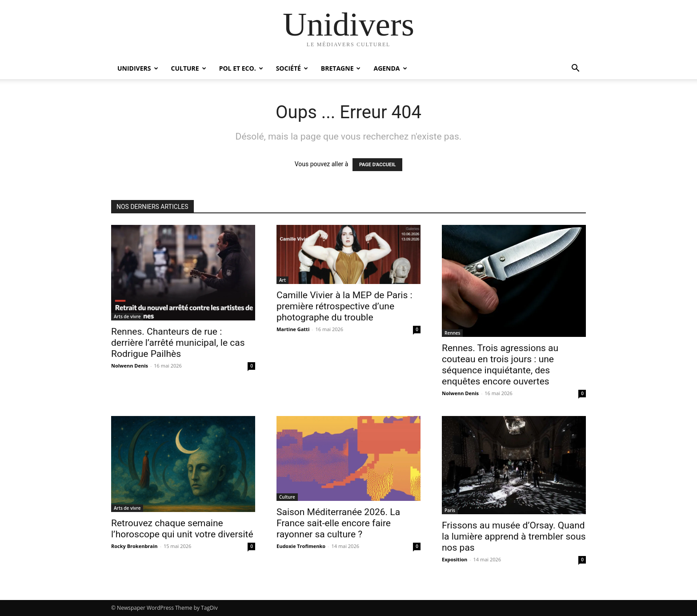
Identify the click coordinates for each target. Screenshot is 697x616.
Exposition (455, 559)
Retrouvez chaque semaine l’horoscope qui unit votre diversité (182, 529)
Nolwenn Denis (130, 366)
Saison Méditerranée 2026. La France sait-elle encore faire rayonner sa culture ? (338, 523)
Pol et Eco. (241, 68)
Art (282, 280)
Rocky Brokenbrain (134, 546)
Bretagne (341, 68)
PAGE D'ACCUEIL (378, 165)
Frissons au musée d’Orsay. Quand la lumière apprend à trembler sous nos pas (514, 536)
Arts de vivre (127, 316)
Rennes (452, 333)
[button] (575, 69)
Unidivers (138, 68)
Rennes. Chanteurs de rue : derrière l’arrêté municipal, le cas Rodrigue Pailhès (178, 343)
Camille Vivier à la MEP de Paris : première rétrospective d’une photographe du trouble (344, 306)
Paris (450, 510)
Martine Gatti (293, 329)
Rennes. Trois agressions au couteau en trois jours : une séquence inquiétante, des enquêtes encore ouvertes (500, 365)
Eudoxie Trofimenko (301, 546)
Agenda (390, 68)
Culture (189, 68)
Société (292, 68)
